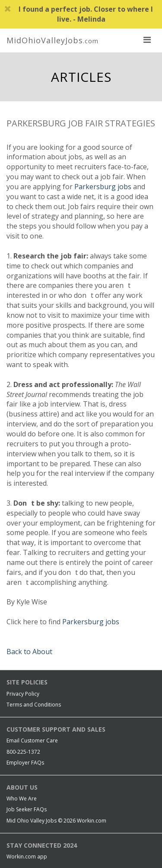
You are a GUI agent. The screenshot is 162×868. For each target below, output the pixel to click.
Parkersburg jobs (103, 187)
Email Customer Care (32, 741)
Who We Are (22, 799)
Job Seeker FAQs (27, 809)
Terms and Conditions (34, 705)
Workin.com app (27, 857)
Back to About (29, 652)
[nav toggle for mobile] (147, 39)
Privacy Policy (23, 694)
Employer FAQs (25, 763)
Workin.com (92, 821)
